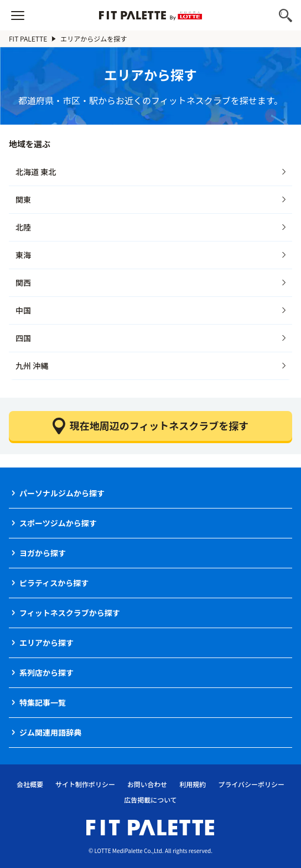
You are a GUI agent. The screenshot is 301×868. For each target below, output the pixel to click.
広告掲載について (150, 800)
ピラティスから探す (54, 583)
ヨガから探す (43, 553)
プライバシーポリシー (251, 784)
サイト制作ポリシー (85, 784)
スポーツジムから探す (58, 523)
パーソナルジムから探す (62, 493)
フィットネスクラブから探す (70, 613)
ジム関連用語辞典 (50, 732)
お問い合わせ (147, 784)
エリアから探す (46, 643)
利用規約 (193, 784)
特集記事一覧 (43, 702)
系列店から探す (46, 672)
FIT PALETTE (28, 38)
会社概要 (30, 784)
